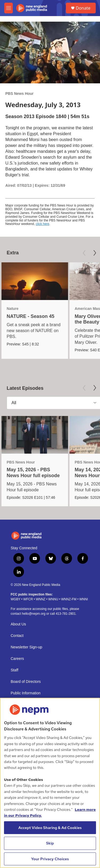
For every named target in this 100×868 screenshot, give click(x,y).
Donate (83, 8)
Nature (13, 309)
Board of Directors (26, 682)
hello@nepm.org (34, 614)
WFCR (28, 599)
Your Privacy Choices (50, 859)
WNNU (53, 599)
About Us (18, 624)
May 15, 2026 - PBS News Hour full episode (33, 472)
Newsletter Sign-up (26, 647)
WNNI (83, 599)
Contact (17, 636)
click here (43, 224)
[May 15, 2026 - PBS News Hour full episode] (35, 435)
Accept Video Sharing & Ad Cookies (50, 828)
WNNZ (41, 599)
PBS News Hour (19, 94)
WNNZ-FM (69, 599)
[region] (50, 783)
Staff (15, 670)
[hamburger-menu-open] (9, 8)
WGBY (15, 599)
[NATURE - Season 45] (35, 281)
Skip (50, 843)
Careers (17, 659)
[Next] (95, 253)
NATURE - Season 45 (31, 316)
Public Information (26, 693)
